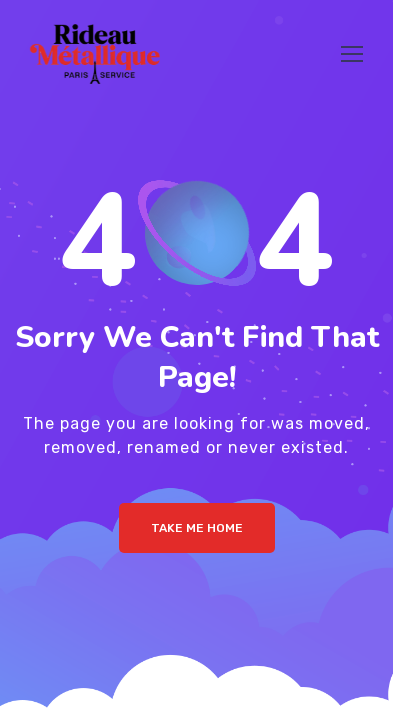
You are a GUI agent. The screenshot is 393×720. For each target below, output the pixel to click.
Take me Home (197, 528)
